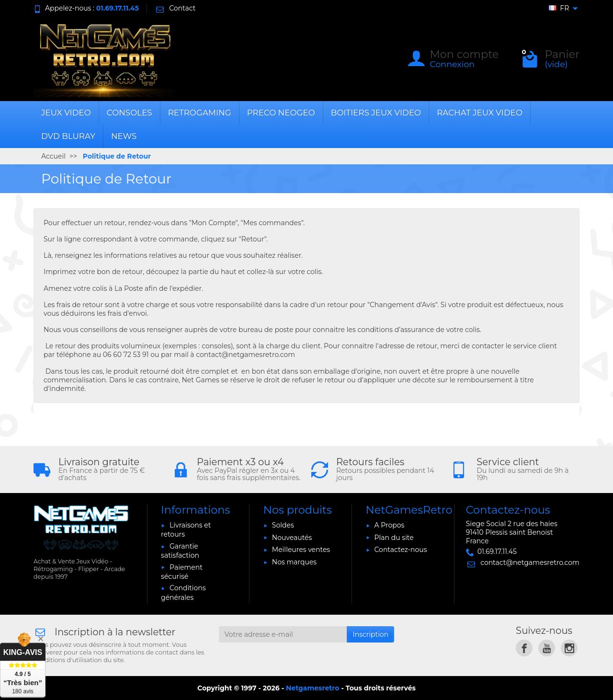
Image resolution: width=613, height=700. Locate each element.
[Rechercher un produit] (275, 59)
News (124, 136)
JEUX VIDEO (66, 113)
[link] (524, 648)
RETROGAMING (200, 113)
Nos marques (294, 562)
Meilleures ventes (301, 550)
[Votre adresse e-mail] (283, 634)
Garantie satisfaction (180, 551)
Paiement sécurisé (182, 572)
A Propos (390, 525)
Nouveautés (292, 538)
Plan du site (394, 538)
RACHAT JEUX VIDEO (480, 113)
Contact (175, 8)
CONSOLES (130, 113)
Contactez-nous (401, 550)
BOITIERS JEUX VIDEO (376, 113)
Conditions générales (183, 592)
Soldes (283, 525)
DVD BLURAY (68, 136)
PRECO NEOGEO (281, 113)
